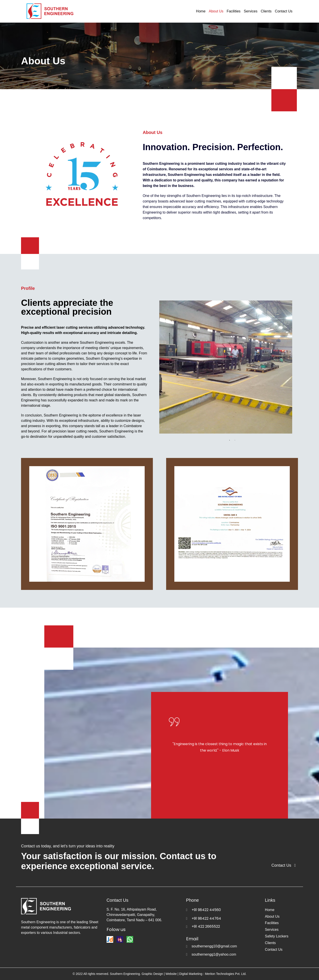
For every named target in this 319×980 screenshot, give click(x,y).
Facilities (233, 11)
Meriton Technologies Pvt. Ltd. (225, 974)
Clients (266, 11)
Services (251, 11)
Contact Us (284, 11)
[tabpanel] (229, 367)
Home (201, 11)
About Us (216, 11)
